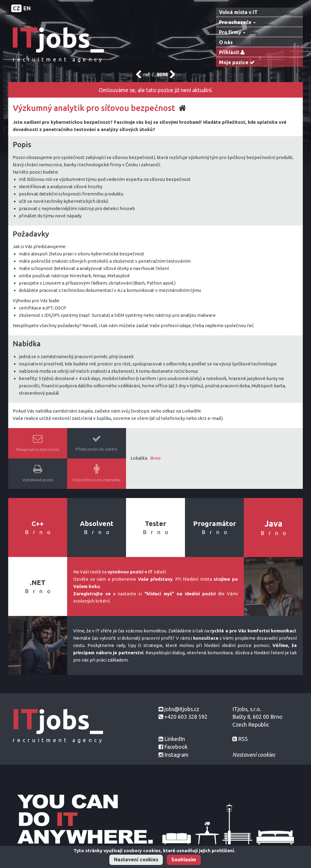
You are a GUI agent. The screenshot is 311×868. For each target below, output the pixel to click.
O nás (226, 42)
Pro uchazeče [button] (237, 22)
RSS (243, 739)
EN (27, 8)
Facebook (176, 747)
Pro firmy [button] (232, 32)
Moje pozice (238, 62)
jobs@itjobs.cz (182, 709)
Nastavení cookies (136, 859)
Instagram (176, 755)
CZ (16, 8)
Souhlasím (184, 859)
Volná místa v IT (238, 12)
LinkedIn (175, 739)
